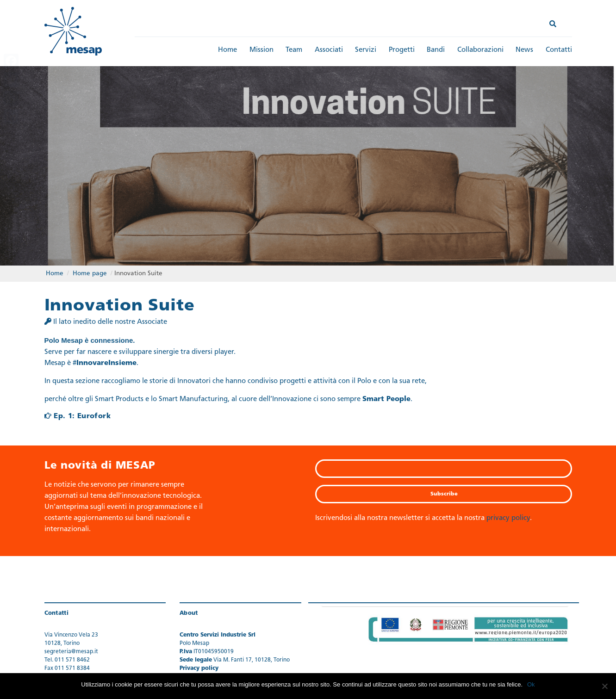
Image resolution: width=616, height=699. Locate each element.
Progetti (402, 50)
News (524, 50)
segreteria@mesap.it (71, 651)
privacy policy (508, 518)
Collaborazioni (480, 50)
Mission (261, 50)
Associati (329, 50)
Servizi (366, 50)
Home (227, 50)
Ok (531, 684)
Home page (90, 273)
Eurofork (94, 416)
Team (294, 50)
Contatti (559, 50)
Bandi (436, 50)
